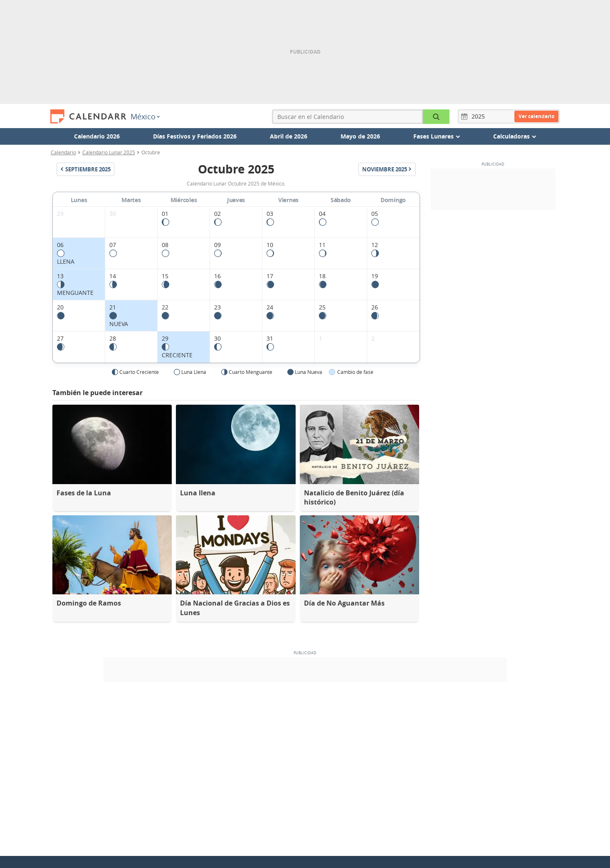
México (145, 116)
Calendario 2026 (97, 136)
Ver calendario (536, 116)
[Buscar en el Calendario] (436, 117)
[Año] (479, 116)
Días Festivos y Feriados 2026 (195, 136)
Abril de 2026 (289, 136)
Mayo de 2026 (360, 136)
